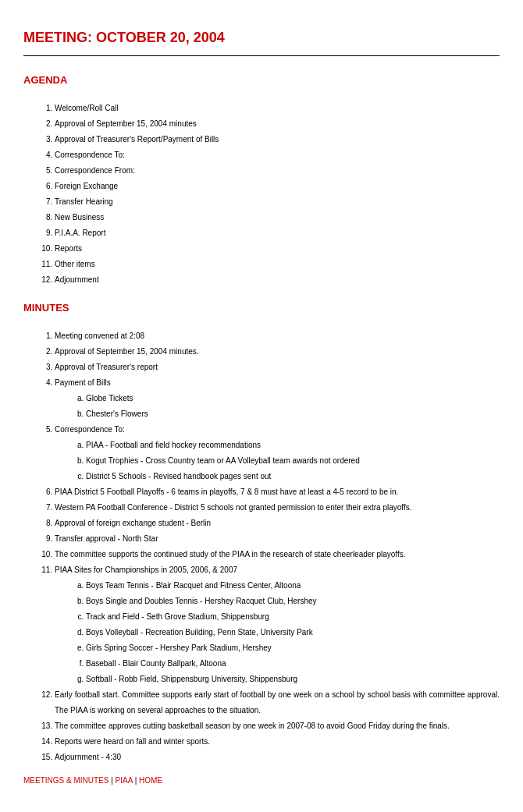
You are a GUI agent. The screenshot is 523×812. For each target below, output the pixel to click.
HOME (151, 780)
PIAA (124, 780)
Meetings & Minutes (66, 780)
